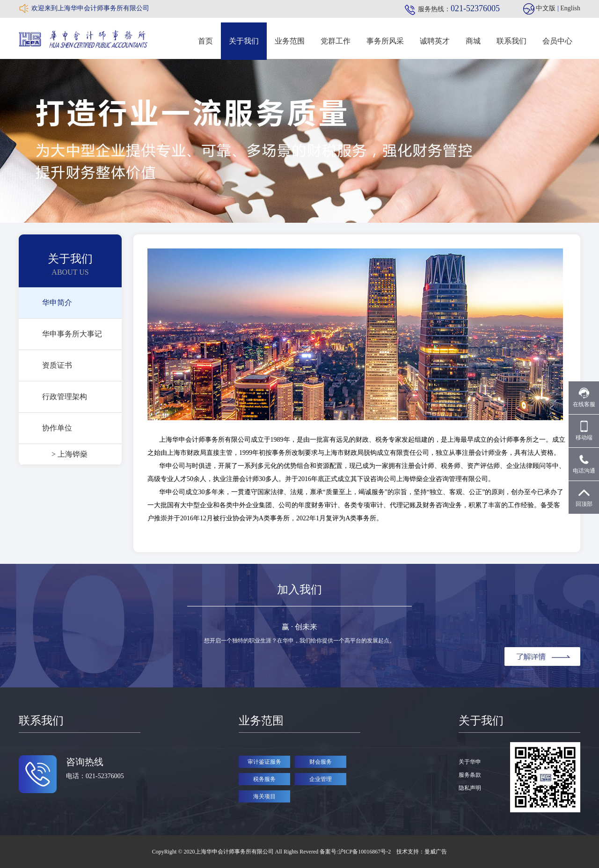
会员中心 (557, 41)
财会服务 (321, 762)
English (570, 8)
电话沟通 (584, 464)
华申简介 (57, 303)
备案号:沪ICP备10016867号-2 (356, 852)
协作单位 (57, 428)
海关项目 (264, 796)
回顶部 (584, 497)
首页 (205, 41)
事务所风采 (385, 41)
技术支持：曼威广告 (422, 852)
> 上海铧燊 (69, 454)
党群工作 (336, 41)
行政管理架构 (65, 397)
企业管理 (321, 779)
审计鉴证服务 (264, 762)
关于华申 (470, 762)
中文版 (546, 8)
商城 (473, 41)
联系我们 (511, 41)
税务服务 (264, 779)
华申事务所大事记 (72, 334)
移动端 (584, 431)
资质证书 (57, 365)
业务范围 (290, 41)
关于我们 (244, 41)
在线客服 (584, 398)
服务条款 (470, 775)
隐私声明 (470, 788)
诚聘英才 (435, 41)
